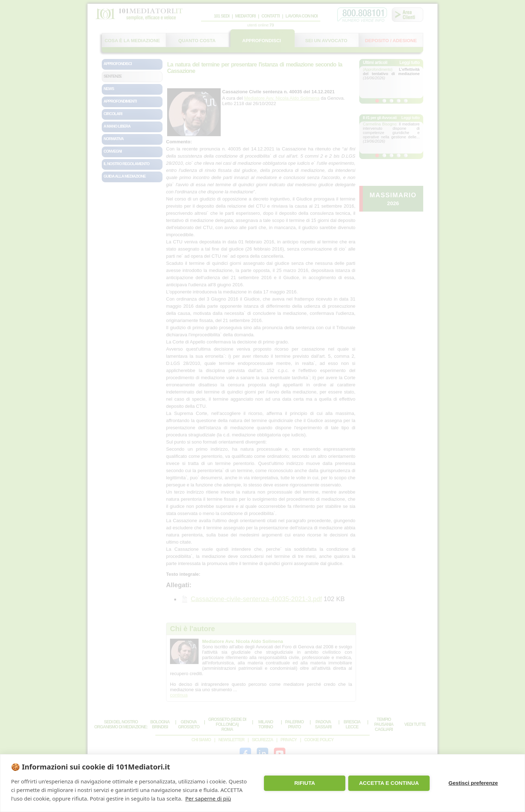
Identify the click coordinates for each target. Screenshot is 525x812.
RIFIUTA (305, 783)
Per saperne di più (208, 798)
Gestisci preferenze (473, 783)
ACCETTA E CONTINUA (389, 783)
